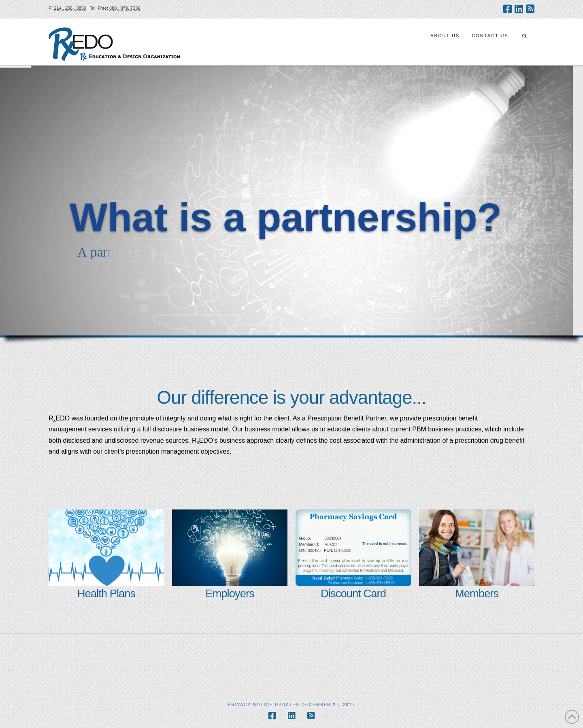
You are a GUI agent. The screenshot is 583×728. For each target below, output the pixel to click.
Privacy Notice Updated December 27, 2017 (292, 705)
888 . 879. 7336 (125, 8)
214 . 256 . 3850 (70, 8)
